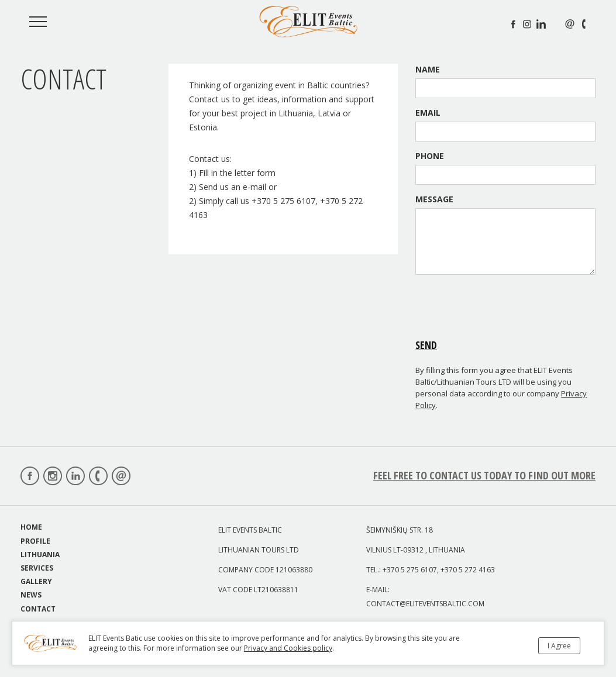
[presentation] (504, 306)
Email (428, 113)
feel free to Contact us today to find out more (484, 475)
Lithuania (40, 555)
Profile (35, 541)
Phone (430, 156)
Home (31, 527)
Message (434, 199)
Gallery (36, 581)
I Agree (559, 646)
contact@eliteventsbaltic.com (425, 604)
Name (428, 69)
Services (37, 568)
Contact (38, 609)
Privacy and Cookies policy (288, 648)
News (31, 595)
